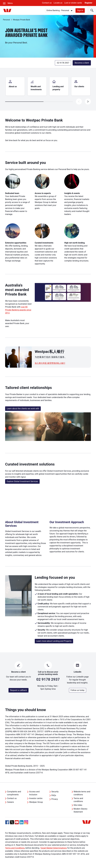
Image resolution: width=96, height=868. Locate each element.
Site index (78, 805)
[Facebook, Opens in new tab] (7, 822)
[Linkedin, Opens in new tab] (21, 822)
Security (55, 792)
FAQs (54, 795)
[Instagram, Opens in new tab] (26, 824)
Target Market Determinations (53, 848)
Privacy (55, 799)
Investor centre (36, 798)
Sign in (80, 10)
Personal (6, 20)
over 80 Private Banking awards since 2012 (18, 310)
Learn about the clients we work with (23, 409)
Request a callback (18, 690)
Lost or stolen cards (73, 3)
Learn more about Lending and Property (54, 641)
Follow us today (78, 690)
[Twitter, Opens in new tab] (12, 822)
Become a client (82, 63)
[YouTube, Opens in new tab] (17, 822)
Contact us (47, 3)
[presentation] (88, 102)
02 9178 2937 (63, 63)
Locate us (58, 3)
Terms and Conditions (15, 848)
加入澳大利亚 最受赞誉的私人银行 (50, 363)
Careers (10, 802)
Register (88, 3)
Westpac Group (36, 802)
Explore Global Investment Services (22, 481)
